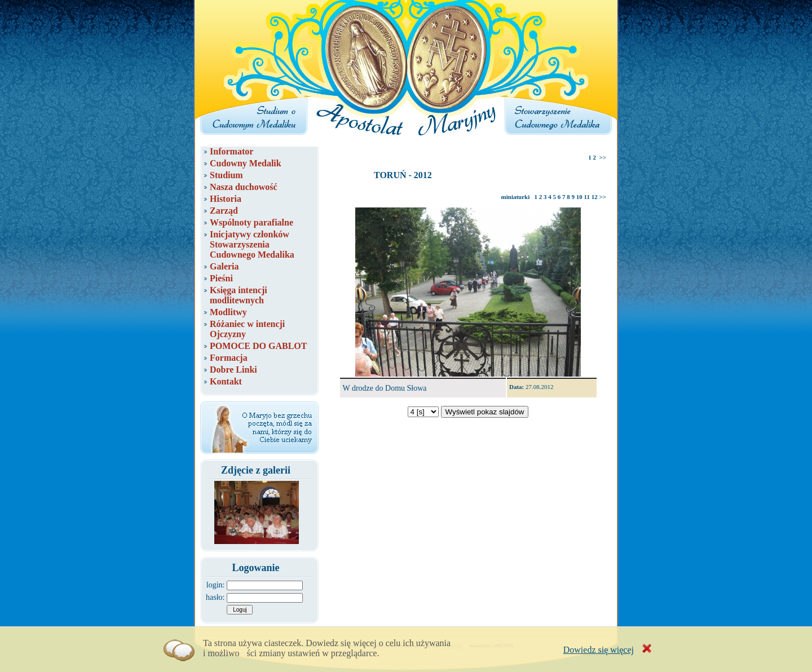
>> (603, 157)
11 (587, 197)
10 (579, 197)
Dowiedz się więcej (599, 650)
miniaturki (516, 197)
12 (595, 197)
